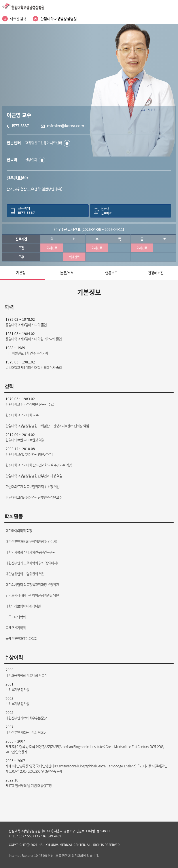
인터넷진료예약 (106, 211)
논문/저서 (67, 273)
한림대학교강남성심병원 (59, 19)
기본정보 (22, 273)
